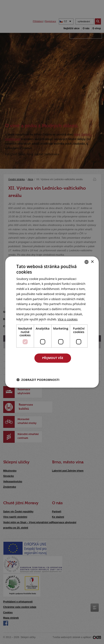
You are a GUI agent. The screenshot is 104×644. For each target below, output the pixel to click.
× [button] (92, 262)
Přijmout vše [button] (53, 358)
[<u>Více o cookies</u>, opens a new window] (68, 319)
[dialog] (52, 322)
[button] (38, 380)
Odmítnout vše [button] (53, 369)
